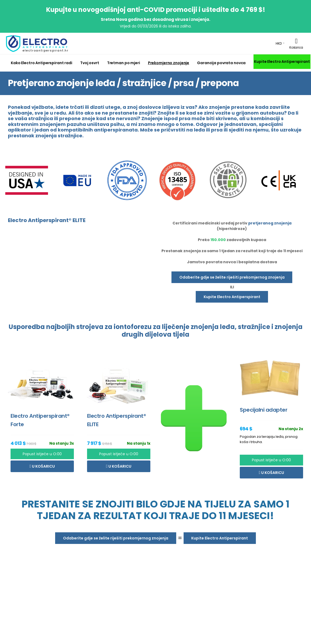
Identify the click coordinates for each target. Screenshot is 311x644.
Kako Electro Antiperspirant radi (42, 63)
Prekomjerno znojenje (169, 63)
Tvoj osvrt (90, 63)
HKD (279, 43)
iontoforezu (133, 327)
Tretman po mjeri (124, 63)
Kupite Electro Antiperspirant (282, 62)
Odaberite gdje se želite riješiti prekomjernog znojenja (232, 277)
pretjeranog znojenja (270, 223)
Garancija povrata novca (221, 63)
